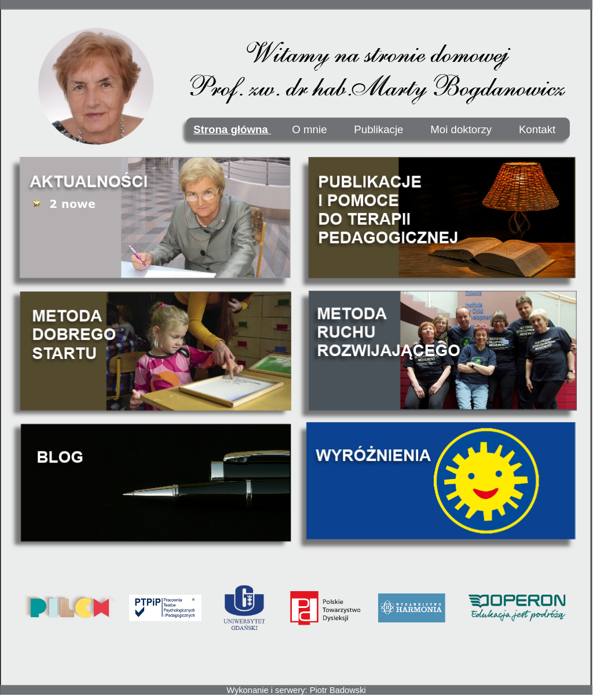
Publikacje (378, 129)
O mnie (309, 129)
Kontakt (537, 129)
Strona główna (232, 129)
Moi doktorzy (464, 129)
